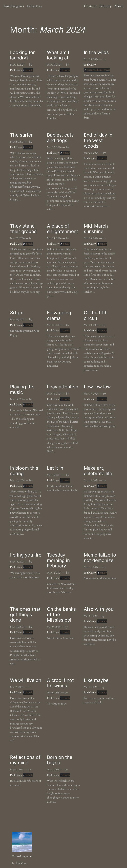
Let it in (55, 468)
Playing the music (22, 390)
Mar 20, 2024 (91, 325)
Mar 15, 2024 (54, 475)
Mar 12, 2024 (54, 573)
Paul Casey (16, 70)
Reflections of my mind (25, 760)
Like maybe (96, 680)
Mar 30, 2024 (54, 65)
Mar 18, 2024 (54, 394)
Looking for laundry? (22, 55)
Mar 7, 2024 (17, 687)
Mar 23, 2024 (91, 238)
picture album (95, 70)
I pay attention (63, 387)
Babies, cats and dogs (60, 138)
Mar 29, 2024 (91, 59)
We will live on (26, 680)
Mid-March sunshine (96, 229)
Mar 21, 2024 (54, 325)
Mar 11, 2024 (91, 567)
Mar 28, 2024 (17, 142)
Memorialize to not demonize (100, 558)
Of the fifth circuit (96, 315)
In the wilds (96, 52)
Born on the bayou (60, 760)
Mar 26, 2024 (91, 153)
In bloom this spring (24, 471)
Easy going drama (59, 315)
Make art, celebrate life (98, 471)
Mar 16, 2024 (17, 480)
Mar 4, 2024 (17, 770)
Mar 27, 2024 (54, 147)
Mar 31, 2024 (17, 65)
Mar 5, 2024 (90, 687)
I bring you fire (26, 555)
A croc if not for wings (60, 683)
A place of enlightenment (63, 229)
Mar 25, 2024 (17, 238)
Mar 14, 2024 (91, 480)
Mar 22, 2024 (17, 320)
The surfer (21, 135)
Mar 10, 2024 (17, 627)
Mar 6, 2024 (54, 693)
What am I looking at (58, 55)
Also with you (99, 609)
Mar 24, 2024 (54, 238)
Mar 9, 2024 (54, 627)
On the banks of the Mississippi (61, 615)
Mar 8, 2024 (90, 616)
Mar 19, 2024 (17, 399)
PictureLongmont (14, 6)
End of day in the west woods (98, 141)
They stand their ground (23, 229)
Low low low (97, 387)
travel (107, 70)
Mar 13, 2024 (17, 562)
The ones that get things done (25, 615)
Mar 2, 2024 (54, 770)
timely (30, 70)
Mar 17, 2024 (91, 394)
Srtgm (17, 313)
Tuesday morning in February (58, 561)
